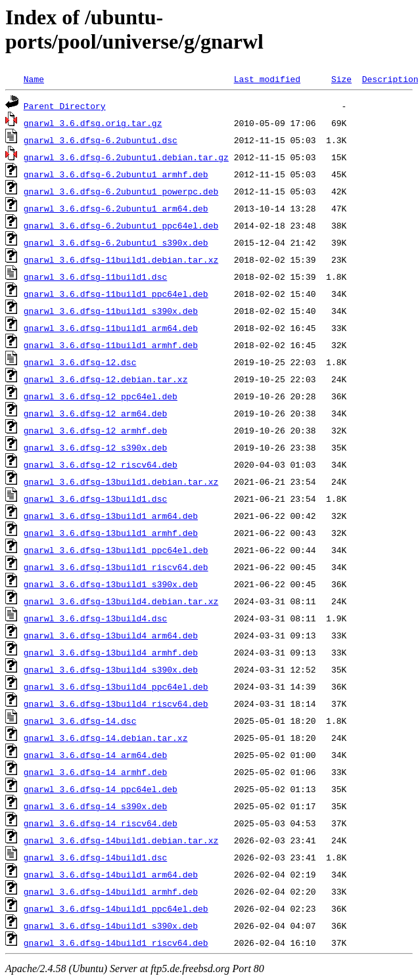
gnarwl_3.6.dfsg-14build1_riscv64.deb (116, 943)
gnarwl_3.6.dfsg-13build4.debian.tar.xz (121, 601)
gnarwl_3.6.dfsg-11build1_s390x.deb (111, 311)
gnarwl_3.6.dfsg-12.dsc (80, 362)
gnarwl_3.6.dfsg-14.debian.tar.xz (106, 738)
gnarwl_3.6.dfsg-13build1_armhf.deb (111, 533)
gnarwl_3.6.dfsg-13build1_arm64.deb (111, 516)
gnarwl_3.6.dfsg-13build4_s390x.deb (111, 669)
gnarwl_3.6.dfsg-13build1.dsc (95, 499)
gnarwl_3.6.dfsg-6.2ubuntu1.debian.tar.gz (126, 157)
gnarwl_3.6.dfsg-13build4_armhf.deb (111, 652)
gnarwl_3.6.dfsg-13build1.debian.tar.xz (121, 481)
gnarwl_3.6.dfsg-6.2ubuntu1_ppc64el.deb (121, 225)
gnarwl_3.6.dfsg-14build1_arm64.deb (111, 874)
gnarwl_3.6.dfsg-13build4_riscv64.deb (116, 703)
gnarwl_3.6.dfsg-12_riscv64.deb (101, 464)
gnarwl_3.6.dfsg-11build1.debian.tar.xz (121, 259)
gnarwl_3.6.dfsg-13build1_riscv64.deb (116, 567)
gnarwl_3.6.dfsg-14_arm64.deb (95, 755)
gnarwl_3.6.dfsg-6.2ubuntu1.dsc (101, 140)
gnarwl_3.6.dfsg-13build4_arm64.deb (111, 635)
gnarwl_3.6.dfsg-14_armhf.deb (95, 772)
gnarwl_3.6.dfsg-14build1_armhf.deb (111, 891)
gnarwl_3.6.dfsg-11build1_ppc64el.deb (116, 294)
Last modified (267, 79)
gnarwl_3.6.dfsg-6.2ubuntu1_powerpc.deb (121, 191)
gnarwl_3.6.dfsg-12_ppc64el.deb (101, 396)
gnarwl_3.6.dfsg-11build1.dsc (95, 277)
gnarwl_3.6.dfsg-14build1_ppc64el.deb (116, 908)
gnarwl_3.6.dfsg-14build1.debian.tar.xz (121, 840)
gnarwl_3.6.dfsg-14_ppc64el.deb (101, 789)
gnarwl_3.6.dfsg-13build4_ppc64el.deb (116, 686)
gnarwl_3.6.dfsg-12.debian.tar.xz (106, 379)
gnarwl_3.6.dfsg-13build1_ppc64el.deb (116, 550)
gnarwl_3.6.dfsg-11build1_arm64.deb (111, 328)
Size (341, 79)
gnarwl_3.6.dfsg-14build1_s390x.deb (111, 925)
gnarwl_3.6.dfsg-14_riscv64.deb (101, 823)
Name (34, 79)
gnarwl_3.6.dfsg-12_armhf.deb (95, 430)
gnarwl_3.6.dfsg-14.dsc (80, 721)
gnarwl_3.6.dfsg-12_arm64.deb (95, 413)
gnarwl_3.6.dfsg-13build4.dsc (95, 618)
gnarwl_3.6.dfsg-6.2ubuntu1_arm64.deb (116, 208)
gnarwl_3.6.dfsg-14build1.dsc (95, 857)
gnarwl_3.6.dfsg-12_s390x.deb (95, 447)
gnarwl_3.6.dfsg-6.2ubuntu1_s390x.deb (116, 242)
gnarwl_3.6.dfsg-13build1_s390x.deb (111, 584)
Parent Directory (65, 106)
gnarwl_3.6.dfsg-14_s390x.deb (95, 806)
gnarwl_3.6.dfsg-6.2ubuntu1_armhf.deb (116, 174)
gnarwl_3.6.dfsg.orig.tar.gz (93, 123)
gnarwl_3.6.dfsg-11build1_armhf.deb (111, 345)
